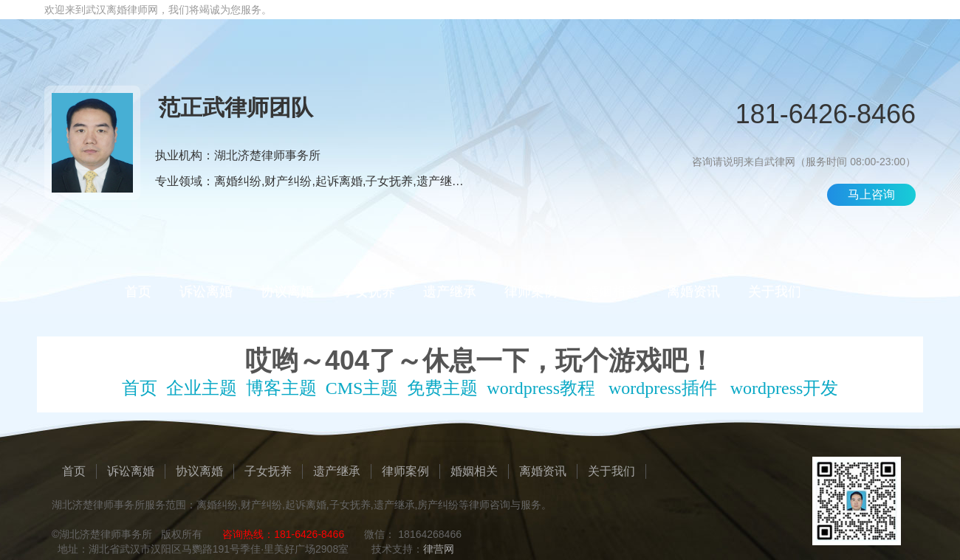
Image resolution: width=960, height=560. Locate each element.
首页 (138, 291)
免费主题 (442, 388)
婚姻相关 (612, 291)
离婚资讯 (693, 291)
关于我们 (775, 291)
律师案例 (531, 291)
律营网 (439, 549)
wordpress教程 (541, 388)
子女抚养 (368, 291)
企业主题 (202, 388)
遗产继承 (450, 291)
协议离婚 (287, 291)
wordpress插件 (663, 388)
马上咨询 (871, 194)
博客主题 (281, 388)
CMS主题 (362, 388)
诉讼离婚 (206, 291)
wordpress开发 (785, 388)
